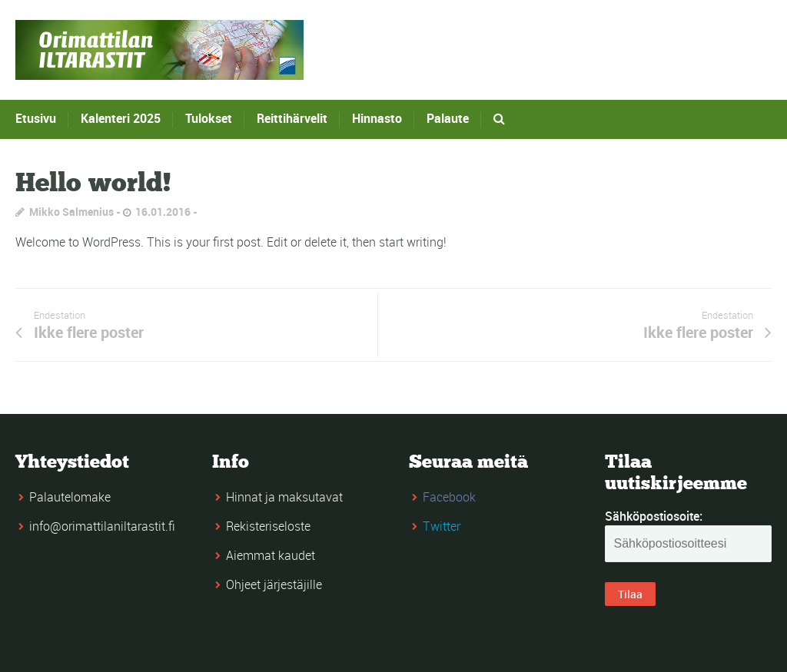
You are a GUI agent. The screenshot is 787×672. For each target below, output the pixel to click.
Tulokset (209, 118)
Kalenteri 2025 (121, 118)
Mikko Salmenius (71, 212)
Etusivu (36, 118)
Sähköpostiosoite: (654, 516)
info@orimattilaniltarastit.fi (102, 526)
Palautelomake (70, 497)
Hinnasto (377, 118)
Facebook (449, 497)
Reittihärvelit (292, 118)
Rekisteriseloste (268, 526)
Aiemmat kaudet (271, 555)
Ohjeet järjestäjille (274, 584)
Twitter (442, 526)
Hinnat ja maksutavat (284, 497)
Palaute (448, 118)
